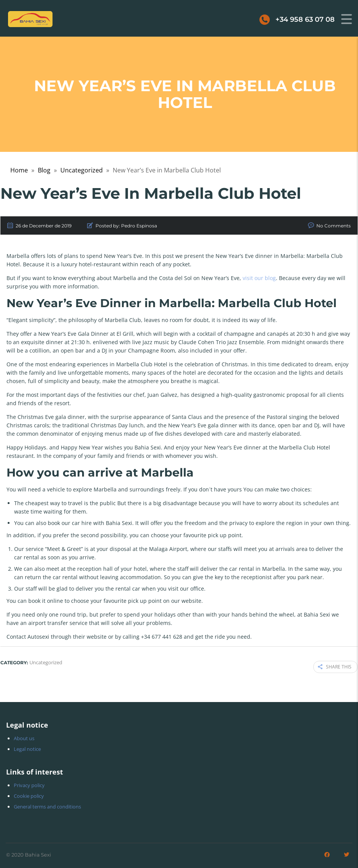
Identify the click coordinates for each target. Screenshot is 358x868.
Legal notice (27, 748)
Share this (335, 666)
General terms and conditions (47, 805)
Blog (44, 170)
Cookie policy (29, 795)
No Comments (334, 226)
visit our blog (259, 278)
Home (19, 170)
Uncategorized (82, 170)
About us (24, 737)
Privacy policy (29, 784)
